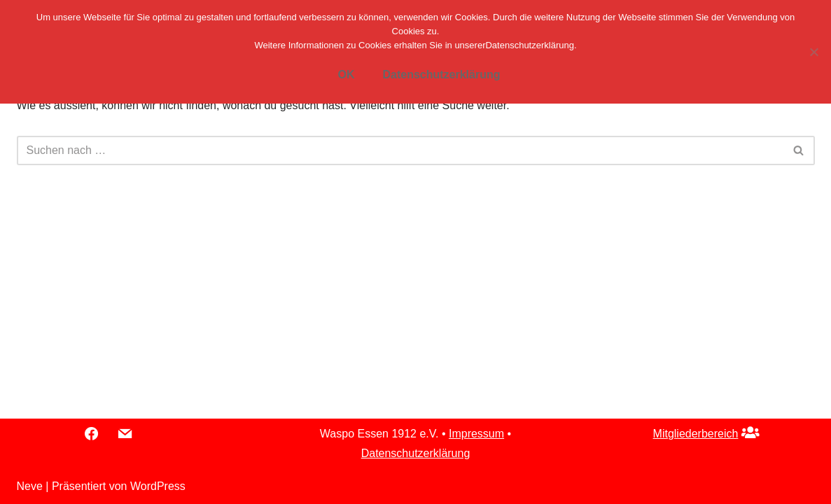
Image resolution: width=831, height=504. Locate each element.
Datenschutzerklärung (416, 453)
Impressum (476, 434)
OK (346, 75)
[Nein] (813, 52)
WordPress (158, 486)
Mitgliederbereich (696, 434)
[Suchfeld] (400, 150)
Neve (30, 486)
